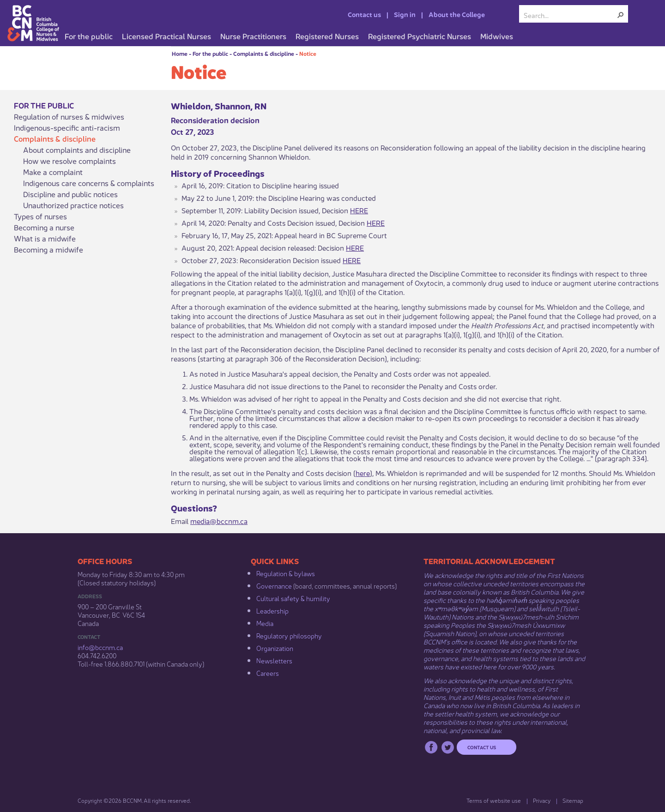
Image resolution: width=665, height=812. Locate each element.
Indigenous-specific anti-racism (67, 127)
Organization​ (275, 648)
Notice (308, 53)
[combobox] (570, 15)
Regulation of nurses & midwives (69, 116)
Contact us (364, 14)
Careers (268, 673)
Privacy (542, 800)
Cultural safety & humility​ (293, 598)
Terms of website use (494, 800)
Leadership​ (272, 610)
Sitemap (573, 800)
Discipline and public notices (70, 194)
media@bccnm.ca (219, 520)
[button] (621, 15)
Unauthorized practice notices (73, 205)
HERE (359, 210)
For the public (210, 53)
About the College (457, 14)
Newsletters (274, 660)
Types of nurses (40, 216)
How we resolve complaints (70, 161)
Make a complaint (53, 172)
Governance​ (274, 585)
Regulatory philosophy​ (289, 635)
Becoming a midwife (48, 249)
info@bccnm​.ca (100, 647)
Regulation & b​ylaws (286, 573)
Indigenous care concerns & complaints (89, 183)
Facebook (431, 747)
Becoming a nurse (44, 227)
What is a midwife (45, 238)
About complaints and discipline (77, 150)
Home (180, 53)
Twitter (448, 747)
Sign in (405, 14)
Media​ (265, 623)
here (363, 472)
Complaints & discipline (264, 53)
